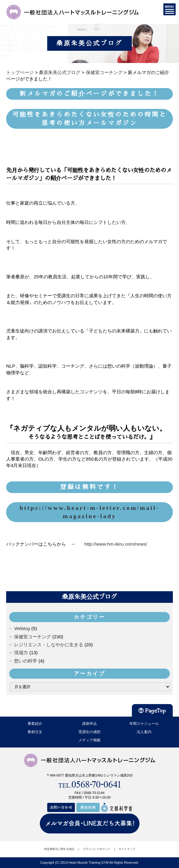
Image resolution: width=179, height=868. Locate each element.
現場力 (21, 653)
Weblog (22, 628)
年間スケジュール (144, 724)
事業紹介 (35, 724)
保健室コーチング (32, 637)
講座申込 (89, 724)
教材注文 (35, 732)
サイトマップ (127, 849)
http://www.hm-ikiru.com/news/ (116, 544)
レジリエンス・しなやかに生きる (49, 645)
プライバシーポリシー (97, 849)
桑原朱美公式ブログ (89, 597)
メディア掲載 (89, 740)
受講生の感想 (89, 732)
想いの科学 (26, 661)
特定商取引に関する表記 (59, 849)
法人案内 (144, 732)
